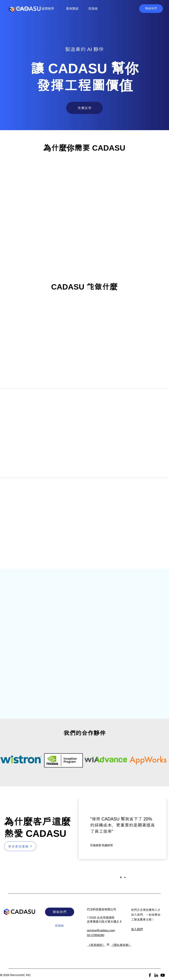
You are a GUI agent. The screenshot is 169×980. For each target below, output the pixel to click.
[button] (151, 9)
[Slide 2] (125, 877)
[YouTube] (163, 975)
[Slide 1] (121, 877)
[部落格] (93, 9)
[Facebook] (150, 975)
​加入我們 (137, 929)
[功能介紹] (24, 9)
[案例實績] (73, 9)
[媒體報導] (48, 9)
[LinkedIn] (156, 975)
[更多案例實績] (20, 846)
